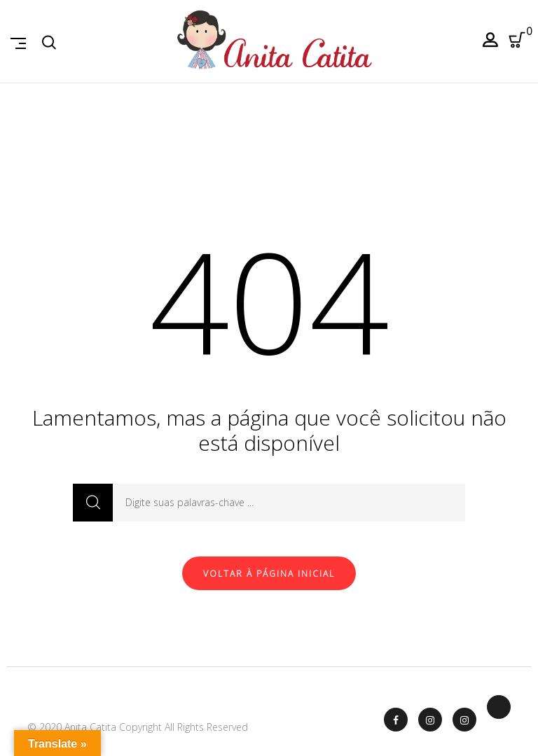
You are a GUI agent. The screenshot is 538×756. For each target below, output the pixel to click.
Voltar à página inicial (269, 574)
